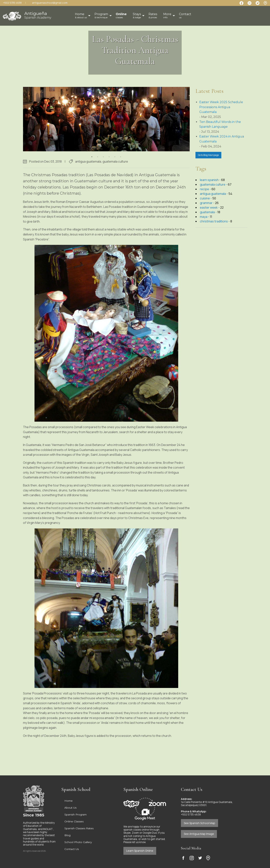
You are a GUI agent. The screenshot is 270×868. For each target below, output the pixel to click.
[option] (106, 119)
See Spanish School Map (199, 823)
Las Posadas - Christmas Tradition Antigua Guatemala (135, 50)
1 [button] (92, 154)
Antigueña (38, 15)
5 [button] (115, 154)
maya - (205, 217)
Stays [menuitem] (137, 16)
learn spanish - (211, 180)
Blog (67, 835)
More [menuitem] (167, 16)
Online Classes (74, 821)
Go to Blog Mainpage (208, 155)
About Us (70, 808)
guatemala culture (115, 161)
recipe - (206, 189)
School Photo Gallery (78, 842)
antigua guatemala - (214, 194)
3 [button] (103, 154)
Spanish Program (76, 815)
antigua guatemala (88, 161)
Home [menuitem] (81, 16)
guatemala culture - (214, 184)
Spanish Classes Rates (79, 828)
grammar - (207, 203)
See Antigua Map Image (199, 834)
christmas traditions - (215, 221)
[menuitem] (121, 16)
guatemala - (209, 212)
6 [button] (121, 154)
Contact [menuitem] (185, 16)
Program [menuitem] (101, 16)
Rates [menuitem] (153, 16)
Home (69, 801)
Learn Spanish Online (140, 851)
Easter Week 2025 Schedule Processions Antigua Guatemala (221, 107)
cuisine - (206, 198)
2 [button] (98, 154)
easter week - (210, 207)
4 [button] (109, 154)
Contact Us (72, 849)
